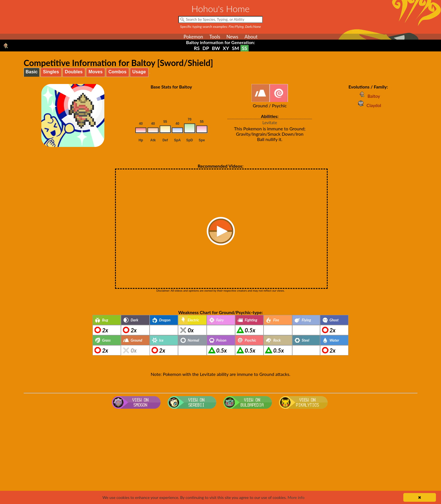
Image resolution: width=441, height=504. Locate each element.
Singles (51, 72)
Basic (32, 72)
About (251, 37)
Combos (118, 72)
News (232, 37)
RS (197, 48)
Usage (139, 72)
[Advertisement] (220, 456)
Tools (215, 37)
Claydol (368, 105)
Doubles (74, 72)
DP (206, 48)
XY (226, 48)
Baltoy (368, 96)
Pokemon (193, 37)
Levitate (270, 122)
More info (296, 497)
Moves (96, 72)
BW (216, 48)
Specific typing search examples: (221, 27)
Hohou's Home (221, 9)
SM (236, 48)
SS (245, 48)
